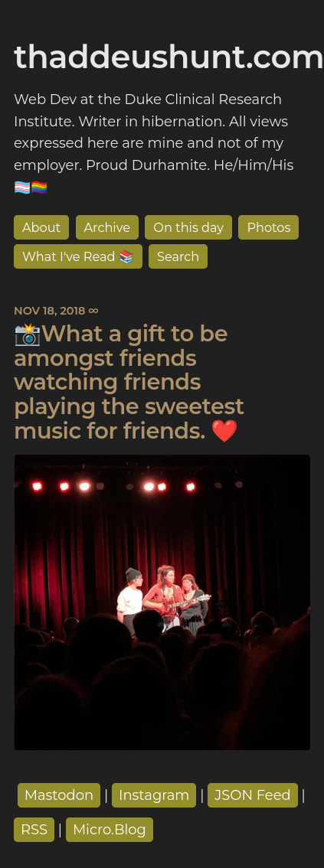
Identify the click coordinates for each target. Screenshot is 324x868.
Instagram (154, 795)
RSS (34, 830)
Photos (268, 227)
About (41, 227)
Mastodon (59, 795)
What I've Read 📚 (78, 256)
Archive (108, 227)
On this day (188, 227)
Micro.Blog (110, 830)
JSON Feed (253, 795)
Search (178, 256)
